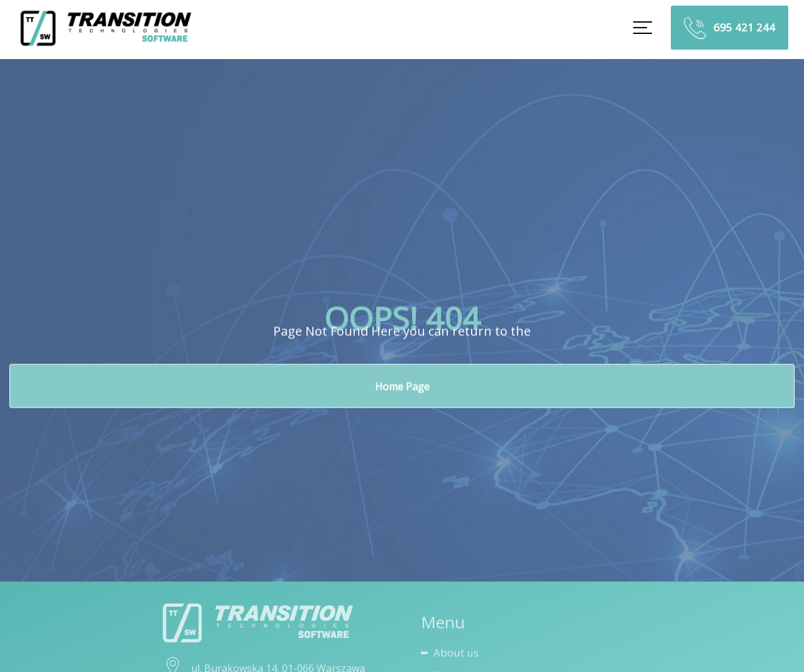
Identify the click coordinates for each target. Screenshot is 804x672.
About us (456, 655)
